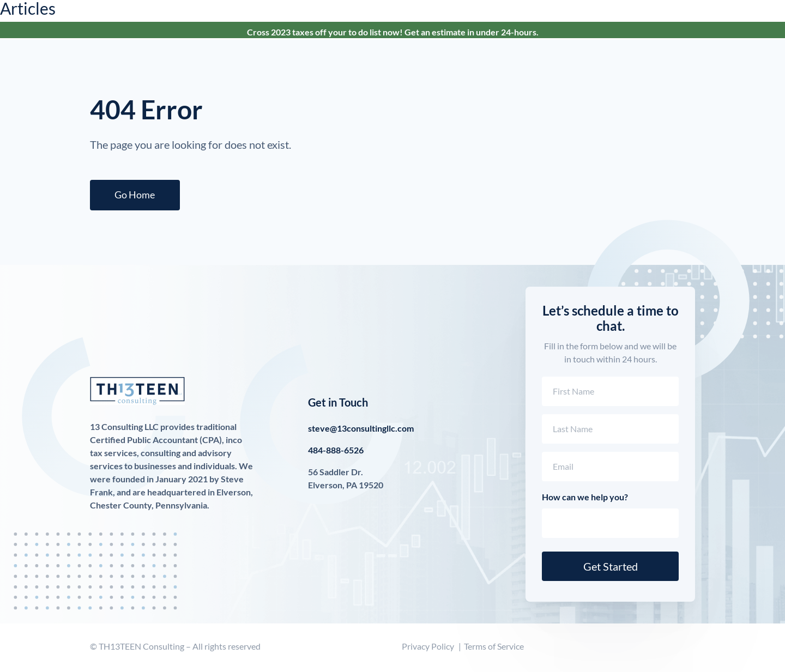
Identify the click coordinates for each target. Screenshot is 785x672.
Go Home (137, 196)
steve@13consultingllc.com (361, 431)
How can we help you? (585, 500)
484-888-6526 (336, 453)
